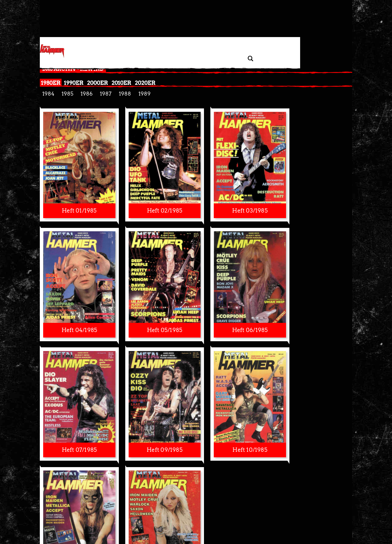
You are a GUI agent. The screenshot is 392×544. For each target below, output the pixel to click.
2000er (97, 83)
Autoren (283, 516)
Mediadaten (302, 516)
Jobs (318, 516)
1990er (74, 83)
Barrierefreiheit (231, 516)
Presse (252, 516)
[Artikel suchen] (250, 59)
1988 (125, 94)
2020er (145, 83)
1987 (106, 94)
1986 (87, 94)
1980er (51, 83)
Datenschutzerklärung (80, 516)
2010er (121, 83)
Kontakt (267, 516)
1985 (67, 94)
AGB (327, 516)
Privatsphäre (111, 516)
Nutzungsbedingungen (197, 516)
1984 (48, 94)
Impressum (166, 516)
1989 (145, 94)
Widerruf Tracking (139, 516)
